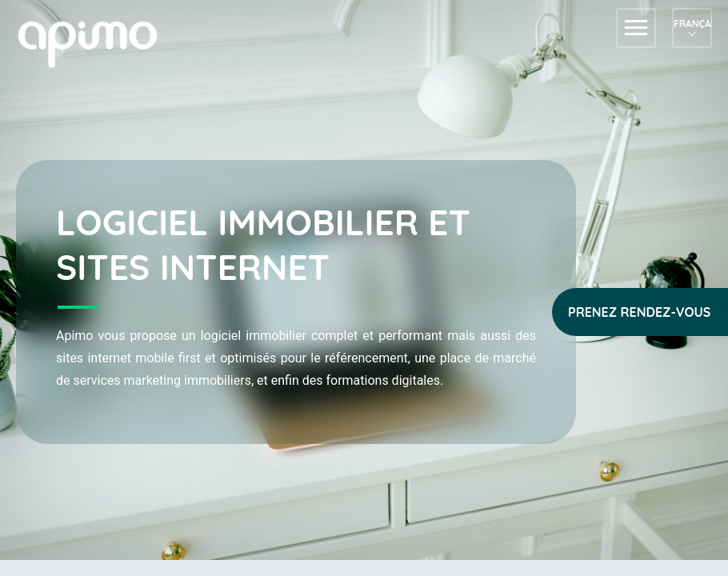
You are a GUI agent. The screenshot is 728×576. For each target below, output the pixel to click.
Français (692, 24)
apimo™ (96, 43)
